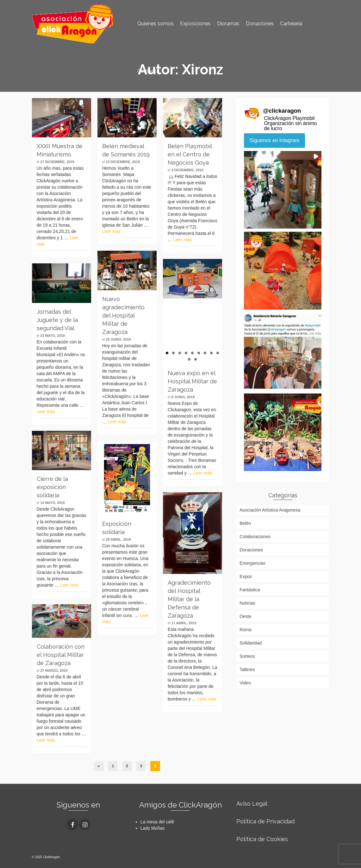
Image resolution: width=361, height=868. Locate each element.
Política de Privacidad (265, 821)
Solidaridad (251, 643)
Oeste (245, 616)
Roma (245, 630)
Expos (246, 576)
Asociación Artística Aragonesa (270, 510)
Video (245, 683)
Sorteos (247, 656)
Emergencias (252, 563)
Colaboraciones (255, 537)
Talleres (247, 670)
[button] (283, 190)
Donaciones (251, 550)
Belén (245, 523)
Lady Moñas (152, 828)
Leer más (111, 231)
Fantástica (250, 590)
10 (124, 132)
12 (192, 132)
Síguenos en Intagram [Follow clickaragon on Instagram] (274, 140)
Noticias (247, 603)
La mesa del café (157, 822)
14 (205, 132)
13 (199, 132)
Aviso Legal (252, 804)
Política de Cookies (262, 839)
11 (130, 132)
